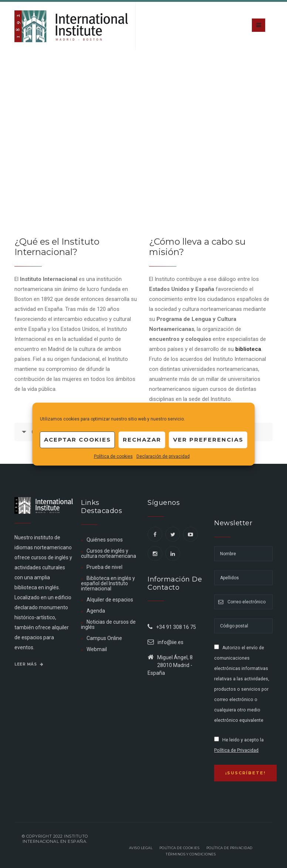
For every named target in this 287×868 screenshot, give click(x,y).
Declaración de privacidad (163, 456)
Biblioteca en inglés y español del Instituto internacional (108, 583)
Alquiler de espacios (110, 600)
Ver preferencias (208, 440)
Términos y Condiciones (191, 854)
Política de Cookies (180, 848)
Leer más (29, 664)
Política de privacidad (229, 848)
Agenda (96, 611)
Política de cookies (113, 456)
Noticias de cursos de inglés (108, 624)
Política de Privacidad (236, 750)
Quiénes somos (105, 540)
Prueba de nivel (104, 567)
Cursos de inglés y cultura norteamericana (109, 553)
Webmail (97, 649)
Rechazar (142, 440)
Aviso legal (141, 848)
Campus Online (104, 638)
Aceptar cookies (77, 440)
